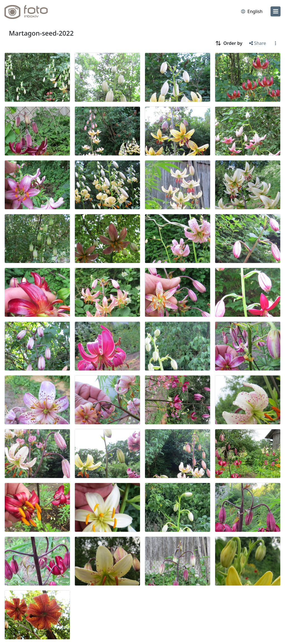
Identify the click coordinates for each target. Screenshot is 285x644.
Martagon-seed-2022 (41, 33)
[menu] (276, 11)
